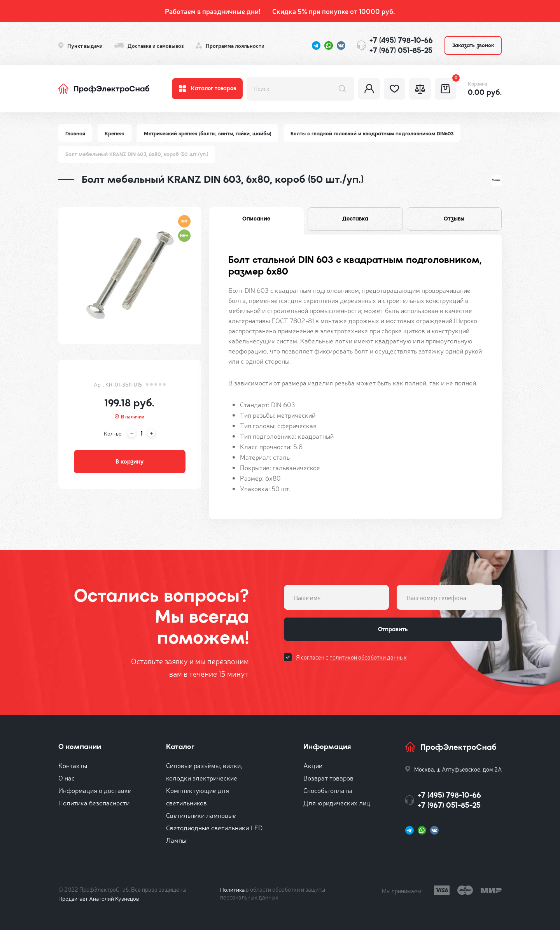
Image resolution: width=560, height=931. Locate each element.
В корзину (129, 463)
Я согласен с (351, 660)
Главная (75, 134)
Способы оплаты (328, 791)
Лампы (176, 841)
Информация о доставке (95, 791)
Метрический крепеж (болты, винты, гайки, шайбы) (209, 134)
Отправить (393, 631)
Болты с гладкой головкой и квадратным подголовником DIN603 (375, 134)
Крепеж (115, 134)
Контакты (73, 766)
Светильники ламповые (201, 816)
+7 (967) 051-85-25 (401, 50)
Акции (313, 766)
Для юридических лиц (337, 804)
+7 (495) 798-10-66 (401, 40)
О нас (66, 779)
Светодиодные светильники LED (214, 829)
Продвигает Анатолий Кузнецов (100, 899)
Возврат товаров (328, 779)
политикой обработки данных (368, 660)
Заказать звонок (473, 45)
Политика (233, 890)
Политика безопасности (94, 804)
